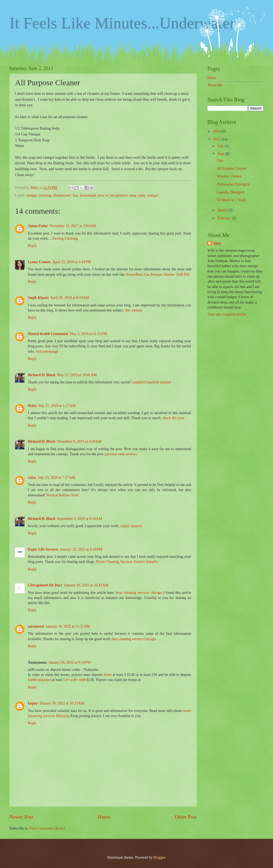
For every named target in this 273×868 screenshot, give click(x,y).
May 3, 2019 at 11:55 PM (88, 334)
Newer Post (21, 817)
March (223, 210)
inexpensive (119, 195)
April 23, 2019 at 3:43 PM (72, 262)
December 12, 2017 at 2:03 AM (73, 226)
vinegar (152, 195)
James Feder (38, 226)
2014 (217, 131)
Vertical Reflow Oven (62, 495)
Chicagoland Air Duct (45, 585)
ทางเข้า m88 (76, 680)
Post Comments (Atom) (47, 828)
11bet (107, 675)
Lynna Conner (39, 262)
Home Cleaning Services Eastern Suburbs (127, 562)
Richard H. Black (42, 375)
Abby (217, 244)
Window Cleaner (229, 176)
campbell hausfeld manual (151, 382)
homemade (88, 195)
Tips (220, 160)
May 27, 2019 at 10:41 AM (77, 375)
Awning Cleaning (65, 238)
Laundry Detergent (230, 192)
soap (133, 195)
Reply (32, 246)
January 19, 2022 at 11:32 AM (68, 626)
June (221, 154)
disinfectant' (62, 195)
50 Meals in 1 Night (231, 200)
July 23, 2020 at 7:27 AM (56, 478)
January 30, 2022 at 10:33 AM (62, 703)
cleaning (45, 195)
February (225, 218)
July (221, 146)
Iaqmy (33, 703)
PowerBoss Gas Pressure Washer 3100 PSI (158, 275)
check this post (173, 418)
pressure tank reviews (121, 454)
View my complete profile (227, 314)
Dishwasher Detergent (233, 184)
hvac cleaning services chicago (139, 593)
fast (75, 195)
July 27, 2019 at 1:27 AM (57, 406)
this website (134, 310)
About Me (215, 85)
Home (104, 817)
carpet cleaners (131, 526)
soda (141, 195)
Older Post (186, 817)
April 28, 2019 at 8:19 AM (69, 298)
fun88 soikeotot (39, 680)
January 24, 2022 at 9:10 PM (70, 662)
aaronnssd (36, 626)
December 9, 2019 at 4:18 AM (79, 441)
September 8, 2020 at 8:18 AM (79, 519)
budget (32, 195)
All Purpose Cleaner (232, 168)
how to (103, 195)
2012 (217, 139)
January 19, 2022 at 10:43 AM (86, 585)
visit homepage (47, 351)
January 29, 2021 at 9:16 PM (81, 549)
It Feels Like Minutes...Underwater (122, 23)
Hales (32, 406)
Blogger (159, 857)
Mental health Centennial (48, 334)
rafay (32, 478)
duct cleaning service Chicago (134, 639)
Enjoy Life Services (43, 549)
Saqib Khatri (38, 298)
